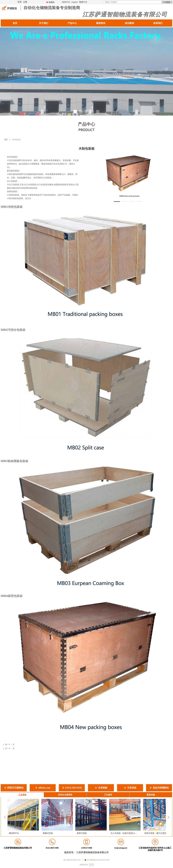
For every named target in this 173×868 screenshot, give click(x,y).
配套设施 (151, 795)
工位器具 (108, 795)
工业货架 (22, 795)
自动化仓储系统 (65, 795)
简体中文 (66, 2)
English (75, 2)
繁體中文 (83, 2)
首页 (6, 140)
